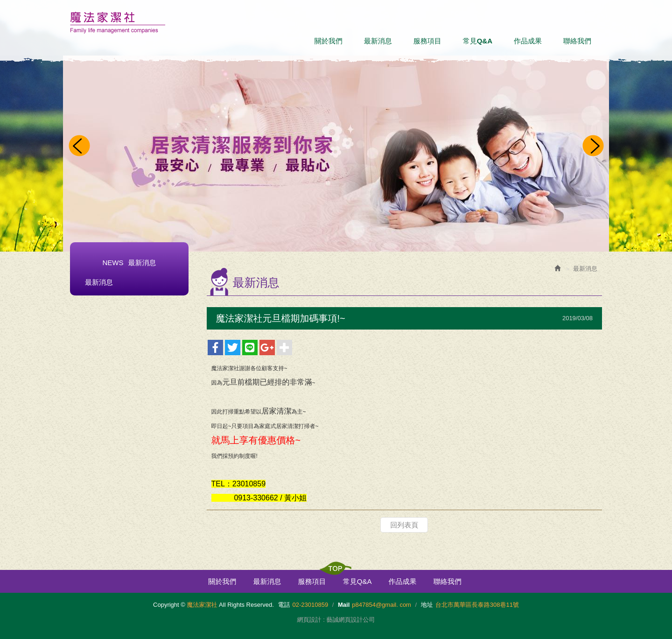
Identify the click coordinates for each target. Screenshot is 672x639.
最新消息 (99, 282)
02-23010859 (311, 605)
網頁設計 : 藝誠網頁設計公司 (336, 620)
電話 (284, 605)
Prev (79, 147)
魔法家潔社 (118, 23)
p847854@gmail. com (381, 605)
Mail (344, 605)
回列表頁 (404, 525)
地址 (427, 605)
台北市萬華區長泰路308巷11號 (477, 605)
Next (593, 147)
